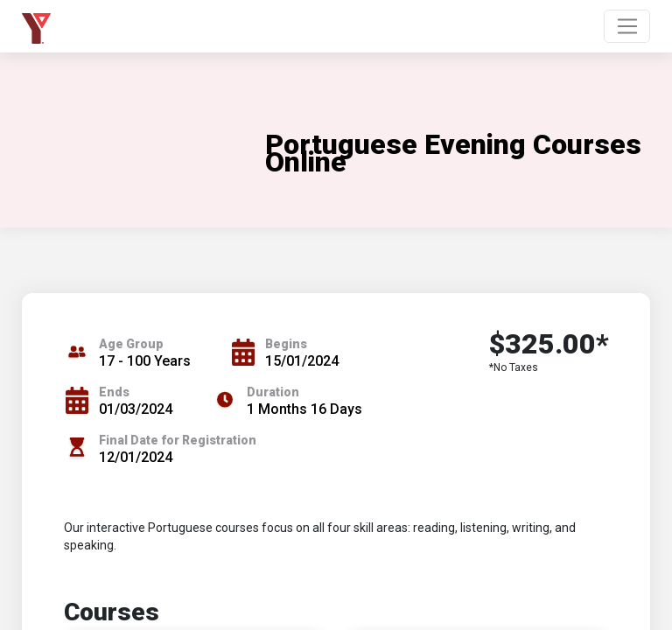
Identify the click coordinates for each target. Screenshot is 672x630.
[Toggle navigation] (627, 26)
